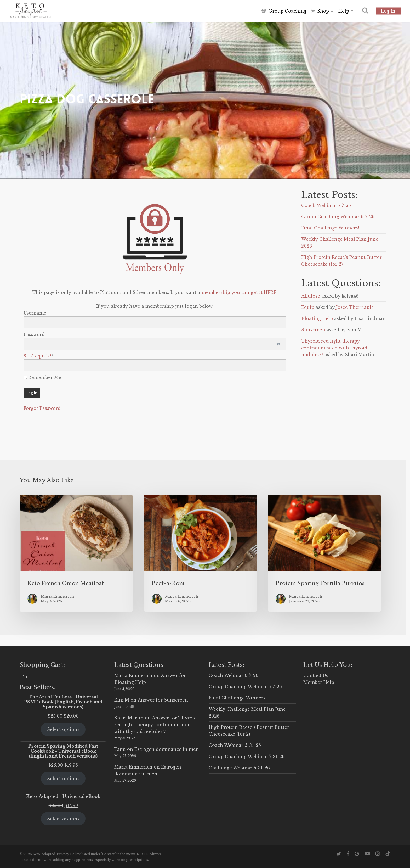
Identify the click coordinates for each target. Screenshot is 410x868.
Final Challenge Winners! (330, 228)
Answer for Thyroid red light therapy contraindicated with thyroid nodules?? (156, 725)
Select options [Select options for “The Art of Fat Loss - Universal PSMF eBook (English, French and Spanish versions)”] (63, 729)
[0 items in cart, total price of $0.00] (25, 677)
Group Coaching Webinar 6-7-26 (338, 217)
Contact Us (316, 675)
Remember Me (42, 377)
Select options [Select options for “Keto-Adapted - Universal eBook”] (63, 819)
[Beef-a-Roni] (200, 553)
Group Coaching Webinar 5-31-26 (247, 757)
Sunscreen (313, 330)
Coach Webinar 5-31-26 (235, 745)
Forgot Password (42, 408)
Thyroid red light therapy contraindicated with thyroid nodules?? (334, 348)
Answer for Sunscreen (163, 700)
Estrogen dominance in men (167, 749)
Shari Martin (129, 718)
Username (35, 313)
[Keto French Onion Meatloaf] (76, 553)
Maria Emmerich (133, 675)
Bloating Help (317, 318)
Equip (308, 307)
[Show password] (278, 344)
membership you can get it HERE (239, 292)
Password (34, 334)
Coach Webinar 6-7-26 (326, 205)
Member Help (319, 682)
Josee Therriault (355, 307)
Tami (120, 749)
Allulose (311, 296)
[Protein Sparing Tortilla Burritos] (324, 553)
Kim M (122, 700)
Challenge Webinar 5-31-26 (239, 768)
